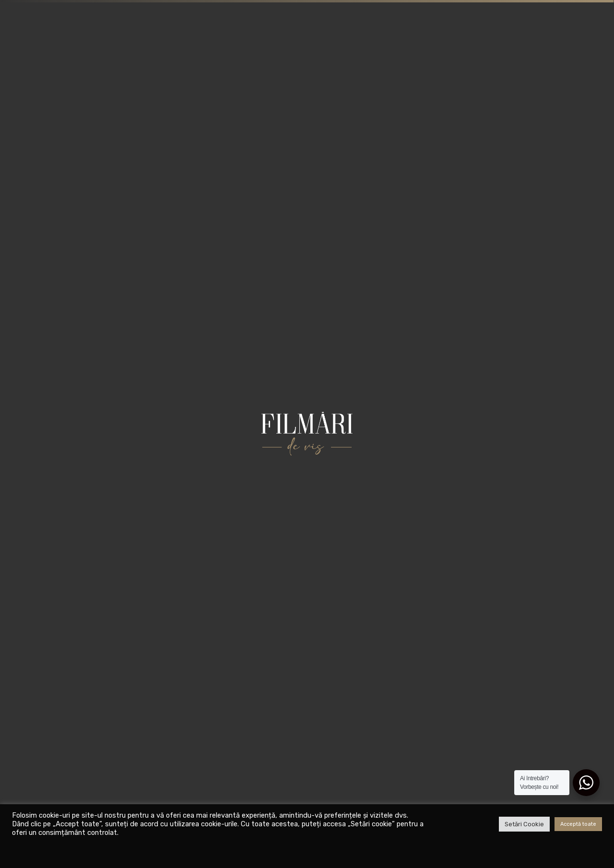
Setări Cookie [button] (524, 824)
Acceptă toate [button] (578, 824)
